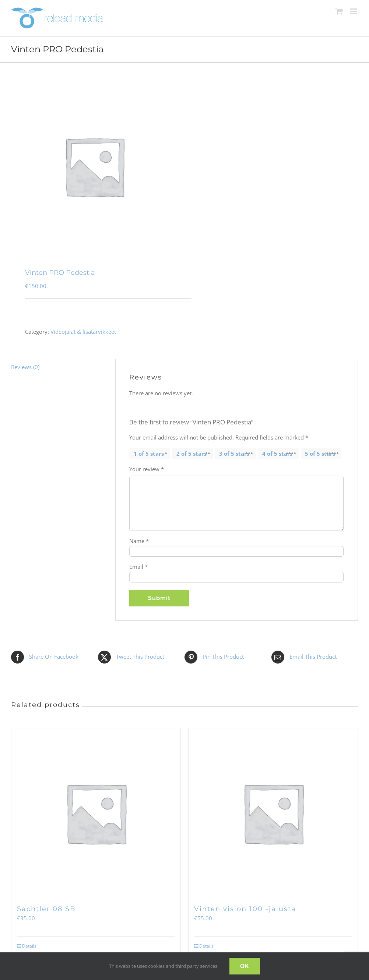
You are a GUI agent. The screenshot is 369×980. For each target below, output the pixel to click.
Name (139, 541)
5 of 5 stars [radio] (320, 454)
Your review (147, 469)
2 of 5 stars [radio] (191, 454)
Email (138, 567)
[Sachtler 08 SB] (96, 813)
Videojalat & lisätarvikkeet (83, 332)
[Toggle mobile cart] (339, 11)
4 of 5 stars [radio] (277, 454)
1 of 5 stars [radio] (149, 454)
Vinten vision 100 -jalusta (245, 909)
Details (29, 946)
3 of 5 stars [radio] (234, 454)
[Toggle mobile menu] (354, 11)
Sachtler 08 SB (46, 909)
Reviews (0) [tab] (25, 367)
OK (245, 966)
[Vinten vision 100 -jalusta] (273, 813)
